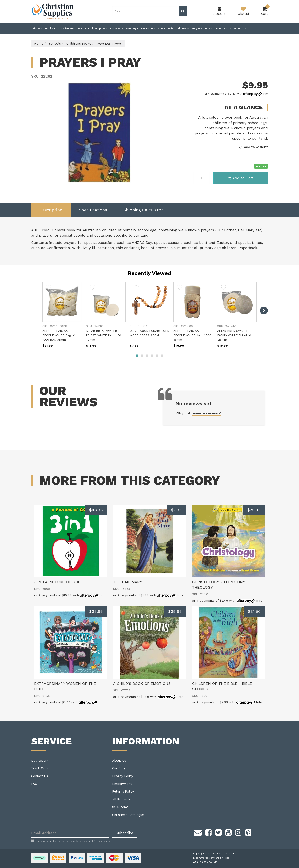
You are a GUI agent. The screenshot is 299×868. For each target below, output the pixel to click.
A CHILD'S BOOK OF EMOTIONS (142, 684)
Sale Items (223, 28)
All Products (121, 799)
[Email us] (198, 832)
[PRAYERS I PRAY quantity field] (201, 178)
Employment (122, 784)
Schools (240, 28)
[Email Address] (70, 833)
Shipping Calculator (143, 210)
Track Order (40, 768)
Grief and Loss (178, 28)
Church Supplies (96, 28)
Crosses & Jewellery (124, 28)
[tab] (51, 210)
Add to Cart (241, 178)
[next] (264, 310)
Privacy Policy (123, 776)
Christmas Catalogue (128, 815)
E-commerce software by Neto (211, 858)
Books (50, 28)
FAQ (34, 784)
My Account (40, 761)
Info (265, 94)
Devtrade (148, 28)
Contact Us (40, 776)
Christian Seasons (70, 28)
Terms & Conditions (76, 841)
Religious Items (202, 28)
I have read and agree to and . (70, 841)
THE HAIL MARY (128, 582)
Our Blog (119, 768)
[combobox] (146, 11)
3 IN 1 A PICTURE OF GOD (57, 582)
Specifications (93, 210)
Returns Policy (123, 791)
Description (51, 210)
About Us (119, 761)
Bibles (37, 28)
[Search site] (183, 11)
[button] (253, 147)
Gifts (161, 28)
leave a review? (206, 413)
